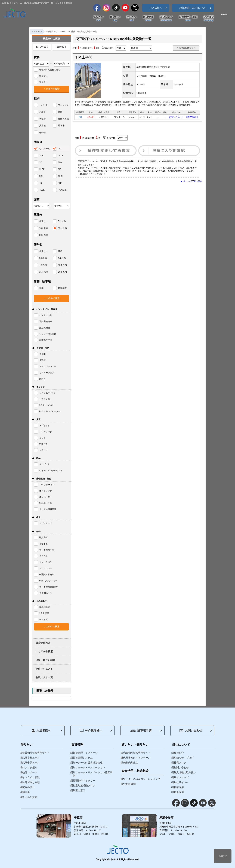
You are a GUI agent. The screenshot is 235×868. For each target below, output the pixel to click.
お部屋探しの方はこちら (193, 8)
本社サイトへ (181, 782)
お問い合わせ (191, 731)
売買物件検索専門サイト (137, 753)
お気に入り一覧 (44, 677)
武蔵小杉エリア (31, 758)
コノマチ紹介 (30, 767)
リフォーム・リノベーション (89, 767)
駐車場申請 (141, 731)
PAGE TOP (223, 856)
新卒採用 (179, 787)
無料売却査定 (131, 763)
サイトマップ (181, 777)
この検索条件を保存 (186, 48)
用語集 (26, 792)
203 (80, 118)
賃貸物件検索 (43, 643)
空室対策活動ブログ (84, 785)
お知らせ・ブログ (184, 758)
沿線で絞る (61, 47)
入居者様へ (41, 731)
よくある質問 (30, 797)
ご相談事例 (129, 784)
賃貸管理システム (83, 758)
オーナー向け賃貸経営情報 (88, 763)
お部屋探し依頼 (31, 782)
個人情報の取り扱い (185, 772)
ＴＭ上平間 (83, 57)
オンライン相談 (31, 777)
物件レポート (30, 772)
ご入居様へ (156, 8)
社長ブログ (180, 763)
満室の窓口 (79, 790)
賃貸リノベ (166, 19)
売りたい (132, 19)
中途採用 (179, 792)
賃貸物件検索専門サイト (36, 753)
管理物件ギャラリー (84, 781)
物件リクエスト (44, 669)
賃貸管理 (148, 19)
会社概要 (209, 19)
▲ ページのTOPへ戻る (191, 182)
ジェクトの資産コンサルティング (142, 779)
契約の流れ (29, 787)
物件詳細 (192, 118)
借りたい (98, 19)
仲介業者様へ (91, 731)
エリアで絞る (42, 47)
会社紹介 (179, 753)
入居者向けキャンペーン (137, 758)
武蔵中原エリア (31, 763)
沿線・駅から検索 (45, 660)
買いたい (115, 19)
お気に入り (176, 118)
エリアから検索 (44, 651)
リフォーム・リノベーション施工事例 (93, 774)
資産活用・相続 (188, 19)
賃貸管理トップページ (85, 753)
